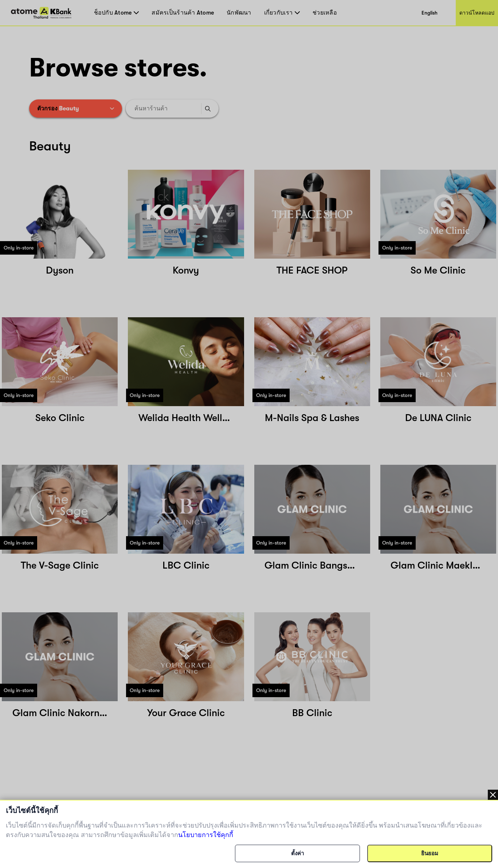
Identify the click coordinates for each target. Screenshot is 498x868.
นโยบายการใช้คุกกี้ (206, 835)
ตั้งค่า (297, 853)
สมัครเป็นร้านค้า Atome (183, 13)
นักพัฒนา (239, 13)
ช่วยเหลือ (325, 13)
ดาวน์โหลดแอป (477, 13)
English (430, 13)
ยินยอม (430, 853)
